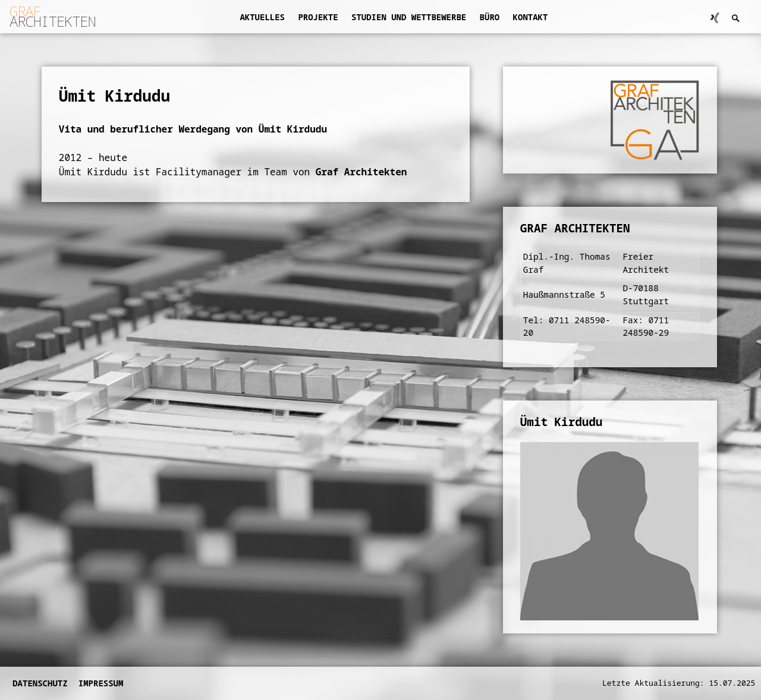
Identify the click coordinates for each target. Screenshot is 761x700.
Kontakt (531, 17)
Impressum (101, 683)
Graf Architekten (361, 172)
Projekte (318, 17)
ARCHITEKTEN (53, 16)
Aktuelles (262, 17)
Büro (490, 17)
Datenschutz (40, 683)
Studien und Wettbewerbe (409, 17)
